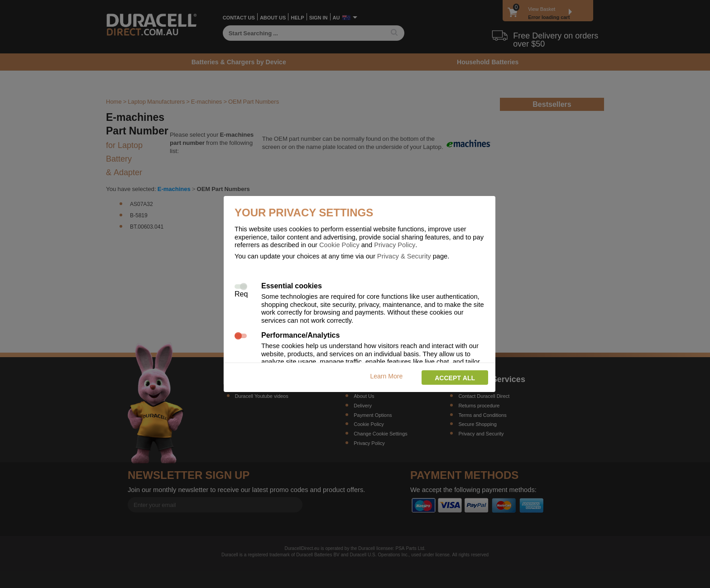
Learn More (387, 376)
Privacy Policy (395, 244)
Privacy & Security (404, 256)
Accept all (455, 378)
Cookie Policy (339, 244)
